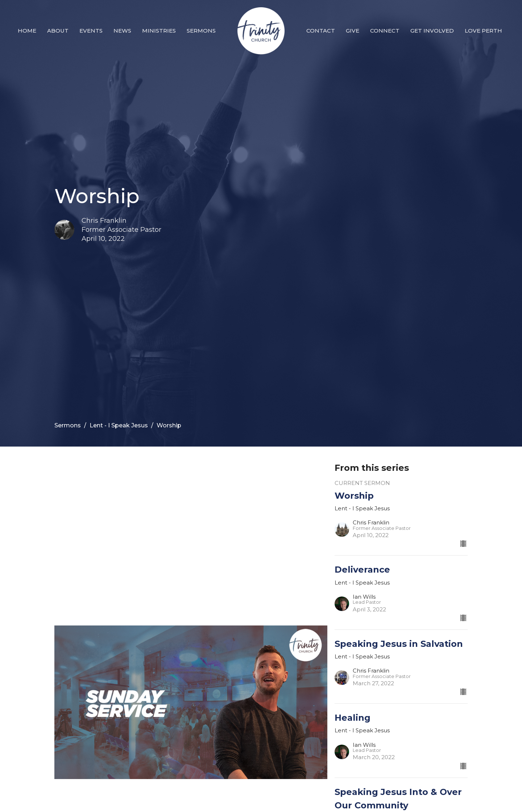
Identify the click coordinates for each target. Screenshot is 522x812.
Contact (321, 31)
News (122, 31)
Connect (385, 31)
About (58, 31)
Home (27, 31)
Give (353, 31)
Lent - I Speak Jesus (119, 425)
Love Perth (483, 31)
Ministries (159, 31)
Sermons (201, 31)
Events (91, 31)
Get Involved (432, 31)
